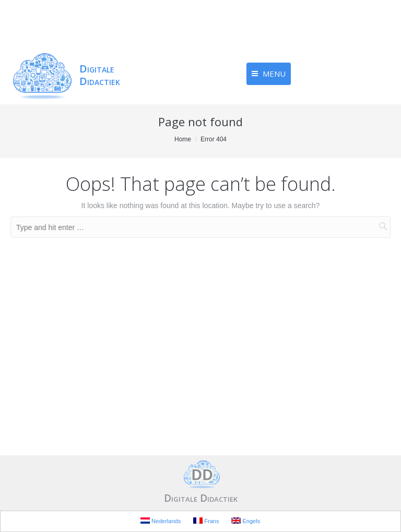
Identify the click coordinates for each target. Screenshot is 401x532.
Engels (246, 521)
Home (183, 139)
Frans (206, 521)
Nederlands (161, 521)
